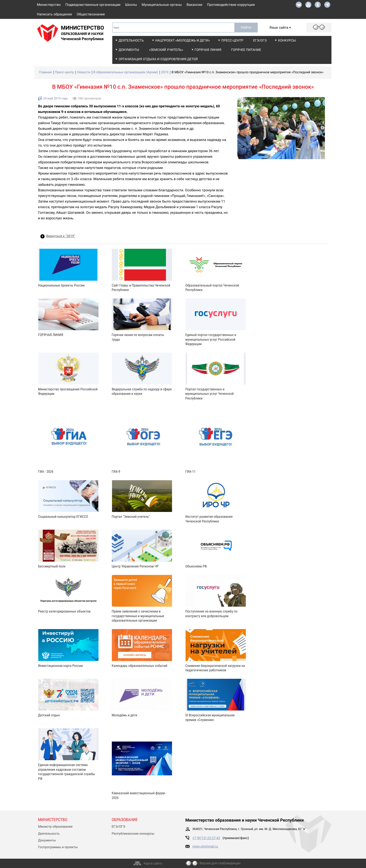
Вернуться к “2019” (61, 236)
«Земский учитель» (166, 50)
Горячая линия (208, 50)
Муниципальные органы (162, 5)
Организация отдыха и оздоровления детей (158, 59)
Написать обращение (54, 14)
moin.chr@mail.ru (205, 847)
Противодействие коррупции (231, 5)
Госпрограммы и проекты (58, 847)
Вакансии (194, 5)
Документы (129, 50)
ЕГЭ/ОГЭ (260, 41)
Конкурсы (287, 41)
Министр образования (55, 827)
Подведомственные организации (93, 5)
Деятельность (131, 41)
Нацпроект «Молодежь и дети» (183, 41)
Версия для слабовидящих (220, 863)
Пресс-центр (232, 41)
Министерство (49, 5)
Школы (131, 5)
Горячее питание (246, 50)
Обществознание (91, 14)
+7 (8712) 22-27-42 (206, 838)
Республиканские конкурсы (133, 834)
